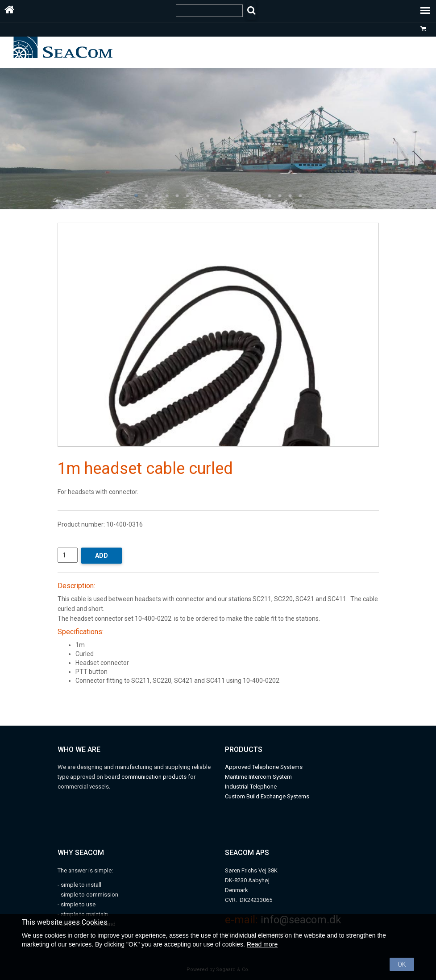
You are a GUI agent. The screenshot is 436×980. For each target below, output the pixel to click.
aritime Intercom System (261, 777)
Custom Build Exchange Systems (267, 796)
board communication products (146, 777)
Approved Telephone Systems (264, 767)
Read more (262, 944)
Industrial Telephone (251, 787)
